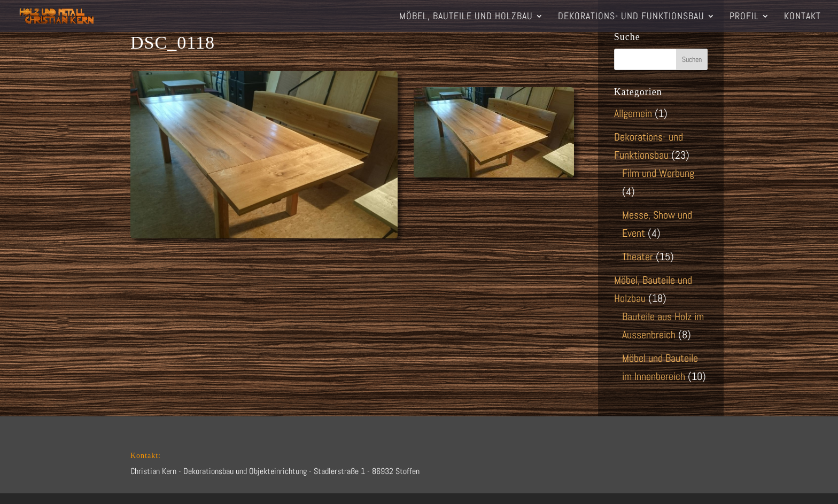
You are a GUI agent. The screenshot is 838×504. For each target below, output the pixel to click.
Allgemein (633, 113)
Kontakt (802, 17)
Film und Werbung (658, 173)
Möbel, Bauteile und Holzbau (466, 17)
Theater (638, 257)
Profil (744, 17)
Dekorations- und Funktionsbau (631, 17)
